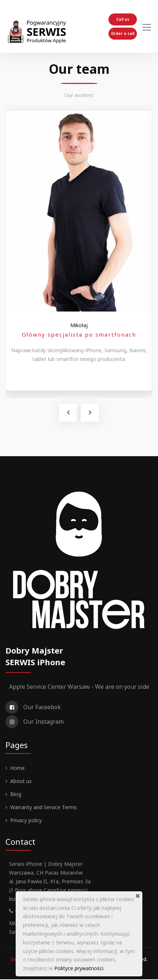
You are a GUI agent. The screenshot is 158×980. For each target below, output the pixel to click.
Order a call (123, 33)
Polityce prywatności (79, 968)
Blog (16, 795)
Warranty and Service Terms (44, 808)
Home (17, 769)
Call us (123, 19)
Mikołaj (79, 326)
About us (21, 782)
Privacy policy (26, 821)
